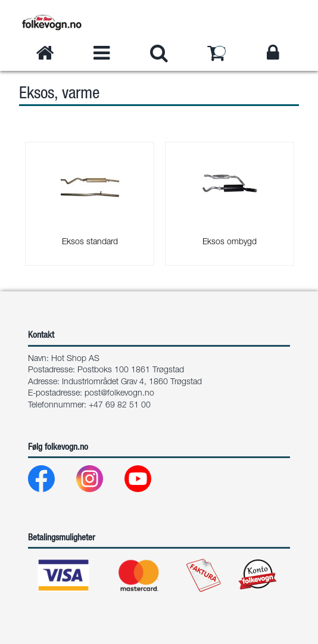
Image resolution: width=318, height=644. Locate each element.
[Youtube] (147, 482)
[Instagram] (99, 482)
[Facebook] (51, 482)
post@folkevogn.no (119, 394)
